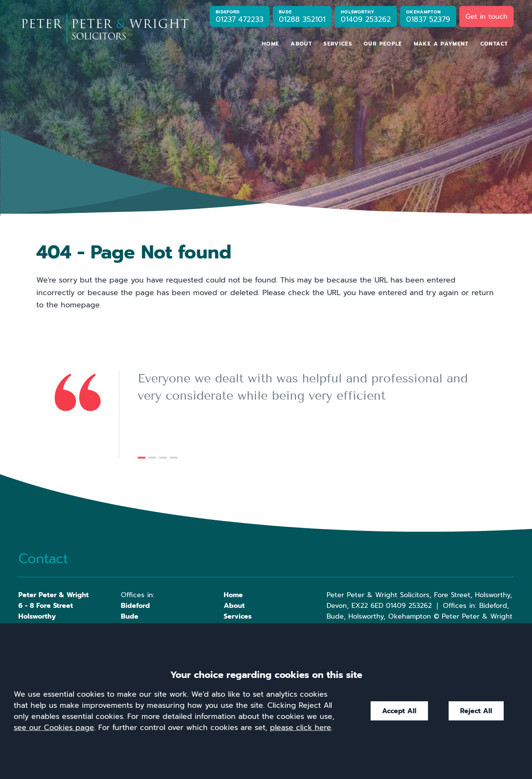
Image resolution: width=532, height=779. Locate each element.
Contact (494, 44)
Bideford (135, 606)
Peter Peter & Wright (54, 595)
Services (338, 44)
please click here (301, 728)
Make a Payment (441, 44)
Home (271, 44)
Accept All (399, 711)
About (301, 44)
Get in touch (486, 16)
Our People (383, 44)
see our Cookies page (54, 728)
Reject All (476, 711)
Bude (130, 616)
